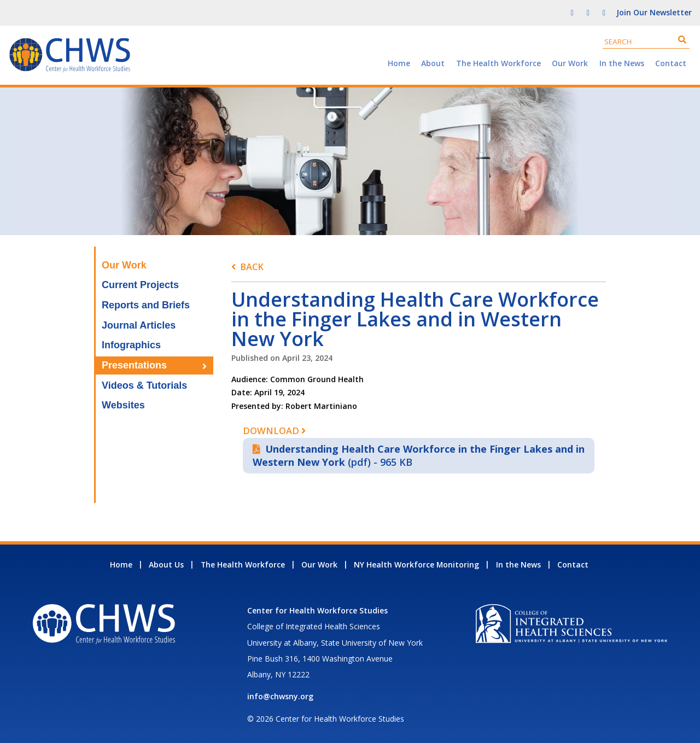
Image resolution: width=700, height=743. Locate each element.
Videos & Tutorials (144, 385)
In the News (622, 63)
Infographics (131, 345)
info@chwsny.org (280, 696)
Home (399, 63)
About (433, 63)
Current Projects (140, 285)
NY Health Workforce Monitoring (416, 564)
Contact (671, 63)
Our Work (570, 63)
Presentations (134, 365)
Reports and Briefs (146, 305)
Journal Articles (139, 325)
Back (252, 267)
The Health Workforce (498, 63)
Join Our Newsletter (654, 12)
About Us (166, 564)
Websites (123, 405)
